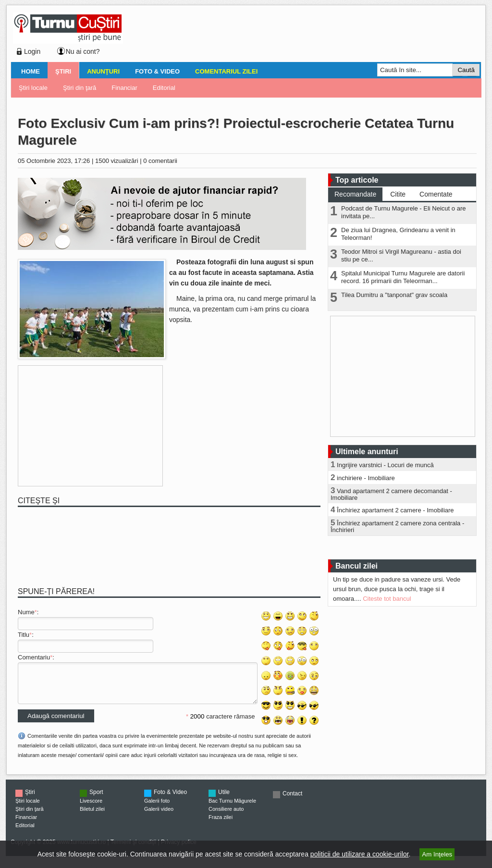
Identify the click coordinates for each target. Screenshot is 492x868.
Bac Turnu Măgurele (232, 808)
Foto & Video (157, 71)
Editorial (164, 88)
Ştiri (63, 71)
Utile (224, 799)
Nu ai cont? (83, 51)
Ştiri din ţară (80, 88)
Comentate (436, 194)
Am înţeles (437, 854)
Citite (398, 194)
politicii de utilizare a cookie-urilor (360, 854)
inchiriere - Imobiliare (366, 478)
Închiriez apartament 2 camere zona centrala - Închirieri (397, 527)
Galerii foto (157, 808)
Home (31, 71)
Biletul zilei (92, 816)
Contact (292, 801)
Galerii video (159, 816)
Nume (26, 612)
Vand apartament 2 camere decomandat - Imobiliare (391, 494)
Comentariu (34, 657)
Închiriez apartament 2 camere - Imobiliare (395, 510)
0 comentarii (160, 161)
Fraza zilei (221, 824)
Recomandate (355, 194)
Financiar (124, 88)
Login (32, 51)
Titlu (24, 635)
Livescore (91, 808)
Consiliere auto (226, 816)
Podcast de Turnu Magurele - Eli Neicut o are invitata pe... (403, 212)
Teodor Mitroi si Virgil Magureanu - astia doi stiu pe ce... (401, 255)
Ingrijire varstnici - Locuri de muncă (385, 465)
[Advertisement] (299, 36)
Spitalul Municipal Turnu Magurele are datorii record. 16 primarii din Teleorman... (403, 277)
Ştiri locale (33, 88)
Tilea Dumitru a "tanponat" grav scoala (394, 295)
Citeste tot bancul (387, 599)
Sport (96, 799)
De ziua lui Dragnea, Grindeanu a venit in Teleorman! (398, 234)
